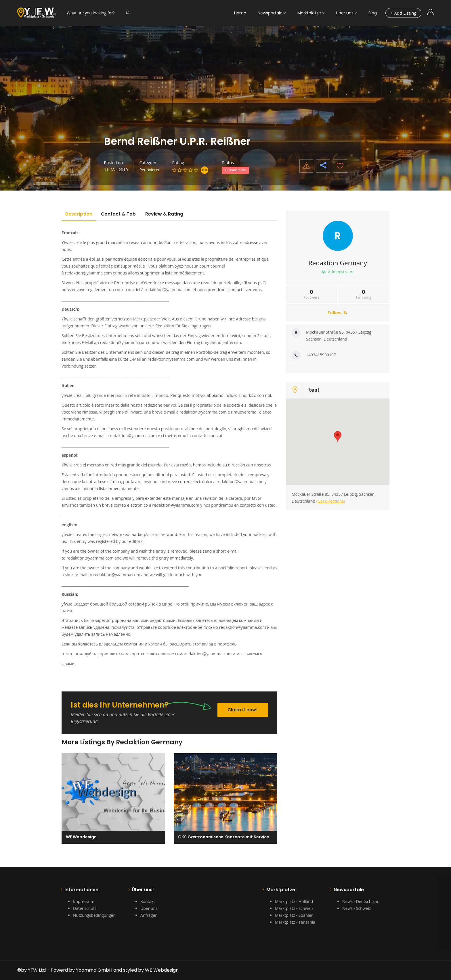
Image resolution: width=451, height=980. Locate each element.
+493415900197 (321, 355)
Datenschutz (85, 908)
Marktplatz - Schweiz (294, 908)
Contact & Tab (121, 214)
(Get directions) (331, 501)
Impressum (84, 901)
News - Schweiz (357, 908)
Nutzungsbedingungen (94, 915)
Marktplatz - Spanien (294, 915)
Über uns (345, 13)
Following (364, 294)
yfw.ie (67, 395)
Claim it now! (242, 709)
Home (240, 13)
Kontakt (148, 901)
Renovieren (150, 170)
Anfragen (149, 915)
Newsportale (270, 13)
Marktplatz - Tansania (295, 922)
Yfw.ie (67, 242)
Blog (373, 13)
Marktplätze (309, 13)
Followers (312, 294)
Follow (337, 313)
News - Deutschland (361, 901)
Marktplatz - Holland (294, 901)
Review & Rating (168, 214)
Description (80, 214)
